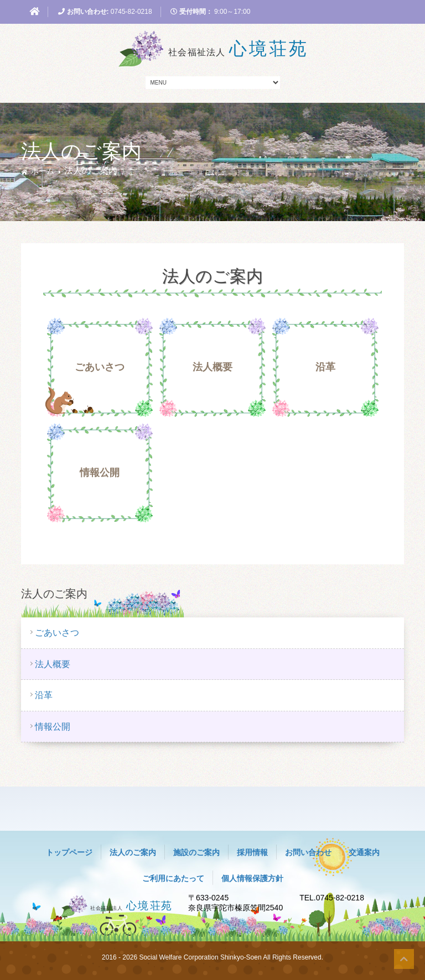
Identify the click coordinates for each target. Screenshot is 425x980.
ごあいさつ (100, 367)
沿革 (325, 367)
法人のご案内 (133, 852)
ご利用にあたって (173, 878)
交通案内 (364, 852)
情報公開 (100, 473)
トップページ (69, 852)
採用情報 (252, 852)
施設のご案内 (196, 852)
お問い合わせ (308, 852)
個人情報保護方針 (252, 878)
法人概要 (212, 367)
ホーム (43, 171)
